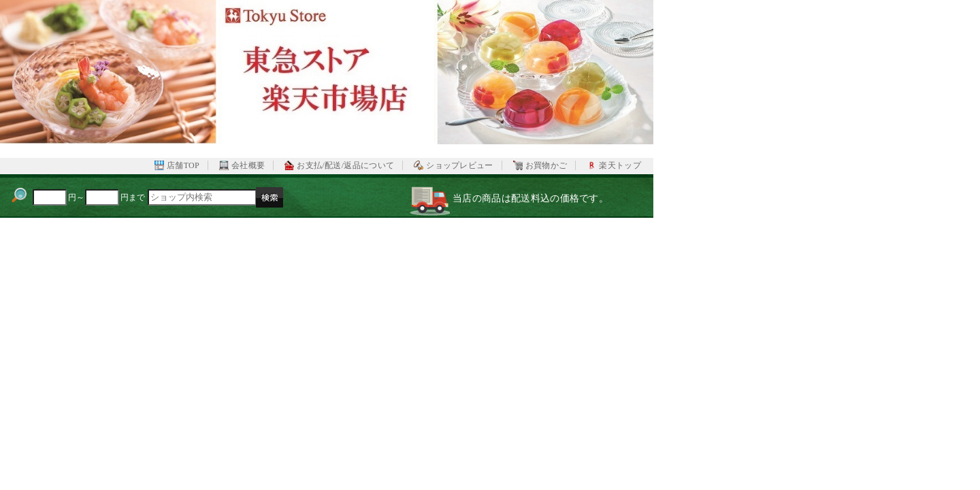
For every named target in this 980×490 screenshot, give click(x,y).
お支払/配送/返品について (345, 165)
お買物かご (546, 165)
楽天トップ (620, 165)
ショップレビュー (460, 165)
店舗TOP (183, 165)
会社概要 (248, 165)
